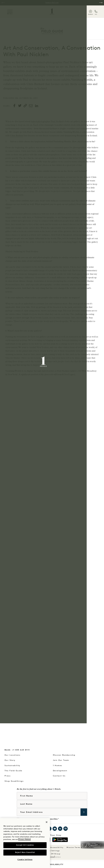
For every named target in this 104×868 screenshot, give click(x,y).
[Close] (47, 822)
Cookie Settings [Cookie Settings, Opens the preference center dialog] (25, 860)
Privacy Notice (24, 839)
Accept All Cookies (25, 845)
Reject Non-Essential (25, 852)
